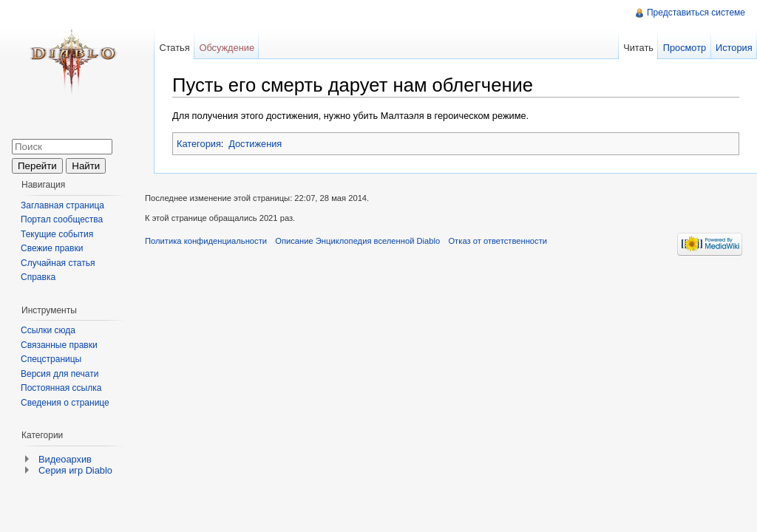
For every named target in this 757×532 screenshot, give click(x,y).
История (734, 48)
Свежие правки (52, 248)
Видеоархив (65, 459)
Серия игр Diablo (75, 470)
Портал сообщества (62, 219)
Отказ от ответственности (498, 241)
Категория (199, 144)
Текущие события (57, 234)
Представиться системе (696, 13)
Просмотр (685, 48)
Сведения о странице (65, 403)
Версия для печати (60, 374)
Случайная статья (58, 263)
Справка (38, 277)
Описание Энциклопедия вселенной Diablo (357, 241)
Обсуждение (227, 48)
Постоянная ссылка (61, 388)
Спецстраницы (51, 359)
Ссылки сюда (48, 330)
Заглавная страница (62, 205)
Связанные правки (59, 345)
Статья (174, 48)
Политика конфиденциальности (206, 241)
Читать (638, 48)
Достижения (255, 144)
